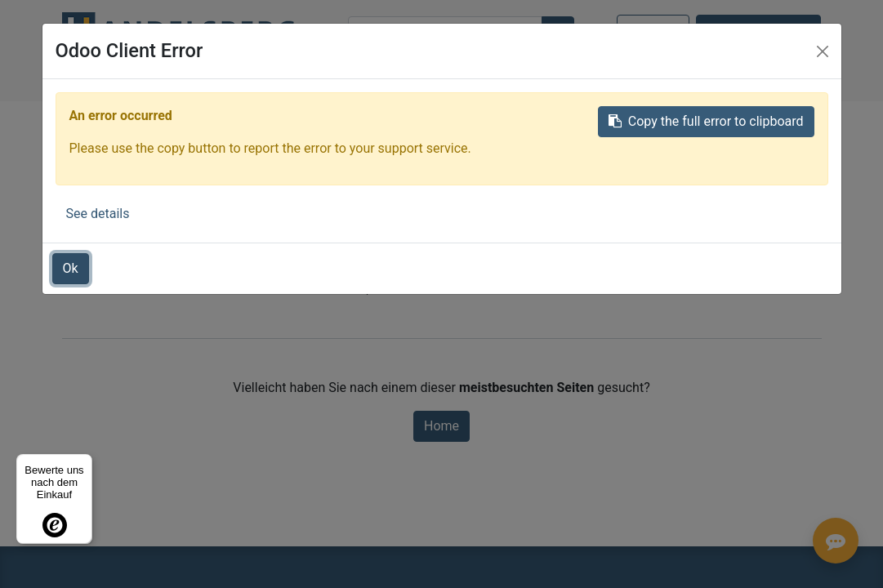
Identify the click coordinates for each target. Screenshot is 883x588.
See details (98, 214)
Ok (71, 268)
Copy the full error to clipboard (706, 121)
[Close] (823, 51)
